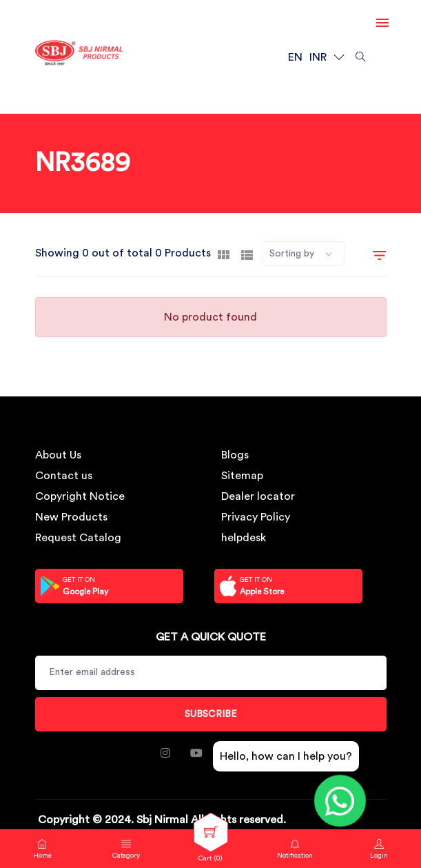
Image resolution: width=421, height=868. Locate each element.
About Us (58, 455)
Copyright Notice (80, 496)
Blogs (235, 455)
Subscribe (211, 714)
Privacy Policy (256, 517)
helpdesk (244, 538)
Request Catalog (78, 538)
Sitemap (242, 476)
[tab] (224, 254)
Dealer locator (258, 496)
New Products (71, 517)
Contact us (64, 476)
